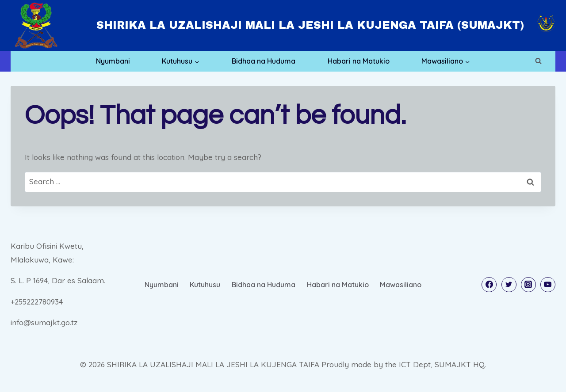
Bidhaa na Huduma (264, 61)
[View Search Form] (538, 61)
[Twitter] (509, 285)
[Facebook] (489, 285)
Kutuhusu (205, 285)
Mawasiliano (401, 285)
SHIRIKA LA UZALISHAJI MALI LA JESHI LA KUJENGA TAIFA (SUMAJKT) (310, 25)
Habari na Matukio (359, 61)
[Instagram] (528, 285)
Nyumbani (113, 61)
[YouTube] (548, 285)
